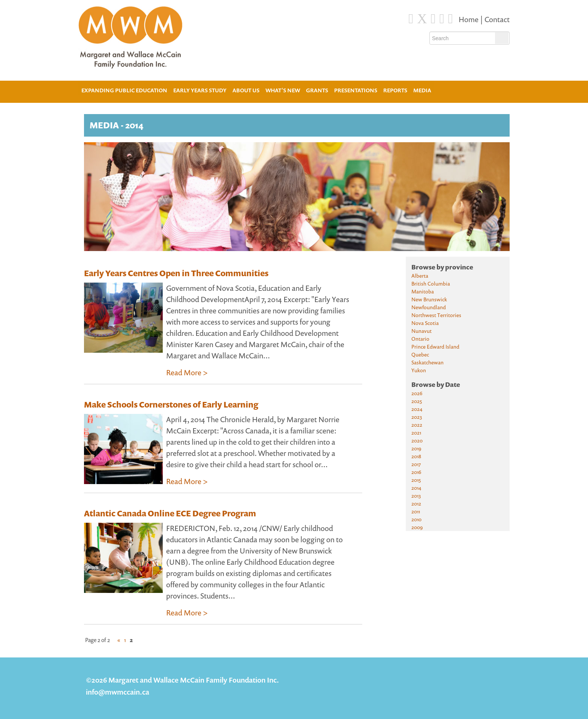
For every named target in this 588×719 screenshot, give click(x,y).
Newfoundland (429, 307)
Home (469, 19)
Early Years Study (200, 90)
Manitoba (423, 291)
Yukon (419, 370)
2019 (416, 448)
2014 (416, 488)
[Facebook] (411, 19)
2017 (416, 464)
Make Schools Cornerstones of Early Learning (171, 405)
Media (422, 90)
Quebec (420, 354)
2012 (416, 503)
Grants (317, 90)
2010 (416, 519)
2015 (416, 480)
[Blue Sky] (433, 19)
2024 (417, 409)
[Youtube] (451, 19)
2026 (417, 393)
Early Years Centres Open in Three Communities (176, 273)
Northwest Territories (436, 315)
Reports (395, 90)
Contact (497, 19)
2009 (417, 527)
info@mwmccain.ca (118, 692)
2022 (417, 425)
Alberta (420, 276)
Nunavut (421, 331)
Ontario (420, 339)
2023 (417, 417)
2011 (416, 511)
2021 (416, 432)
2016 (416, 472)
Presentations (356, 90)
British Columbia (431, 284)
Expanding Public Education (124, 89)
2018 (416, 456)
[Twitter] (422, 19)
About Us (246, 89)
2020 (417, 440)
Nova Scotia (425, 323)
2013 (416, 496)
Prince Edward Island (435, 347)
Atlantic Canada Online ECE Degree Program (170, 513)
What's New (283, 90)
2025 (417, 401)
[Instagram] (442, 19)
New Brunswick (429, 299)
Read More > (187, 372)
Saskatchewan (427, 362)
